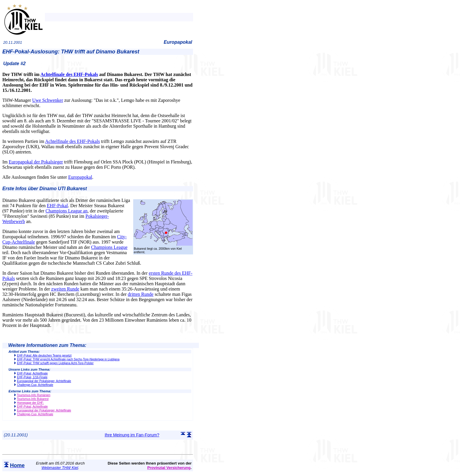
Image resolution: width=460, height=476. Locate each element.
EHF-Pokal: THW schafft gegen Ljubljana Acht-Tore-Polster (55, 363)
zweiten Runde (65, 289)
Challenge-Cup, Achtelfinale (35, 385)
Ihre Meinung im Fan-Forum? (132, 435)
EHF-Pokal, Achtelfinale (32, 373)
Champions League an (66, 211)
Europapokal (80, 177)
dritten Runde (141, 294)
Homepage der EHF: (31, 403)
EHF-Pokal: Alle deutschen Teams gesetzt (44, 356)
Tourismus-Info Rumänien (34, 395)
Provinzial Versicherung (169, 468)
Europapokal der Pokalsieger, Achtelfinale (44, 381)
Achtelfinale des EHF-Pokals (69, 74)
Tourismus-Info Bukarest (33, 399)
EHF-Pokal (58, 206)
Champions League (109, 247)
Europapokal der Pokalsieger (36, 162)
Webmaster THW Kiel (60, 468)
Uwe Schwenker (48, 100)
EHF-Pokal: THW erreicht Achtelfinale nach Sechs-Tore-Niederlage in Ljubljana (68, 359)
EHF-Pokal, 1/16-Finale (32, 377)
